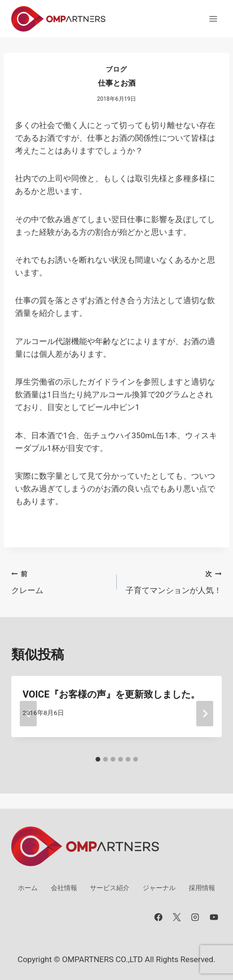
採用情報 (202, 888)
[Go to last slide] (28, 714)
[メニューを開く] (213, 19)
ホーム (28, 888)
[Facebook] (159, 917)
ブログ (116, 69)
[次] (205, 714)
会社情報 (64, 888)
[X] (177, 917)
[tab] (98, 759)
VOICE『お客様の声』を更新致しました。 (111, 694)
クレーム (60, 581)
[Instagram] (195, 917)
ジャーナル (159, 888)
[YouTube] (214, 917)
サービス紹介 (110, 888)
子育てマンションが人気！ (173, 581)
